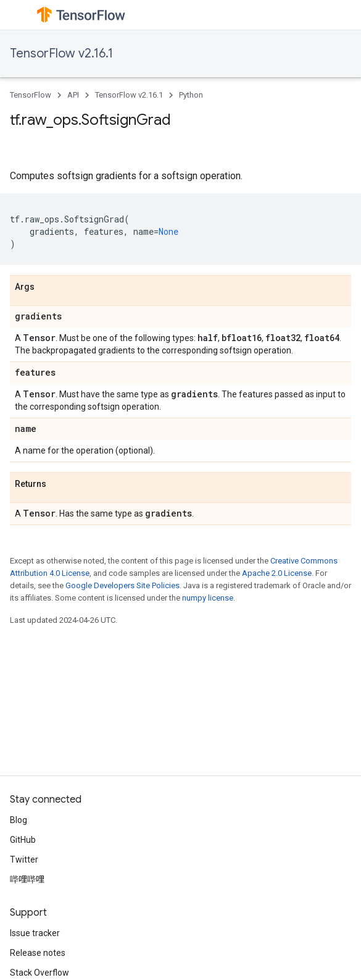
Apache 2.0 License (277, 573)
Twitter (24, 860)
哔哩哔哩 (27, 879)
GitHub (23, 840)
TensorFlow (31, 95)
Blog (19, 820)
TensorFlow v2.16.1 (61, 53)
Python (191, 95)
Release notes (38, 953)
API (73, 95)
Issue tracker (35, 933)
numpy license (208, 598)
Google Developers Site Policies (122, 585)
